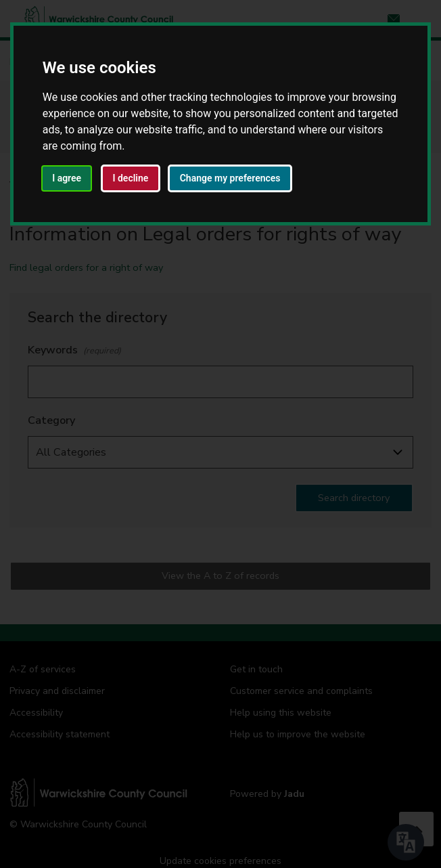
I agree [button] (67, 178)
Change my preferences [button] (230, 178)
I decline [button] (130, 178)
